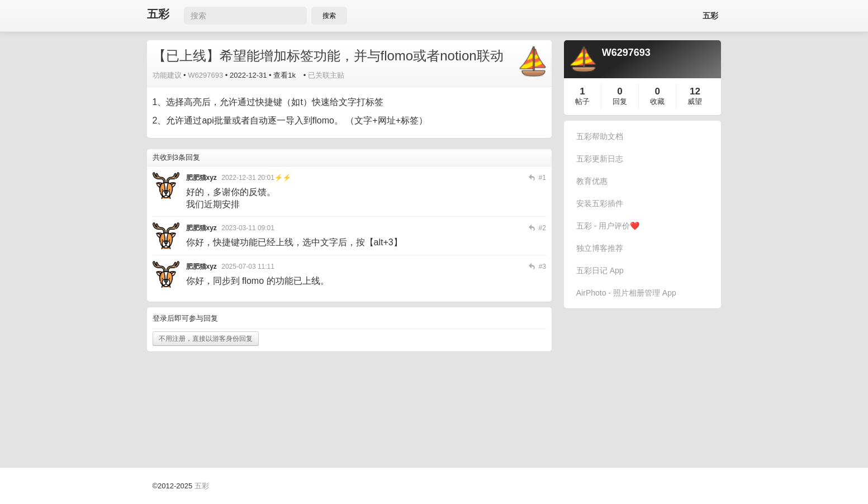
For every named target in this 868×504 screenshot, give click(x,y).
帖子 (582, 101)
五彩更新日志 (600, 159)
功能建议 (167, 75)
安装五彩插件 (600, 203)
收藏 (657, 101)
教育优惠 (592, 181)
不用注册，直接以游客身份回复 (206, 339)
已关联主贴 (326, 75)
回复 (620, 101)
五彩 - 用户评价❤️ (608, 226)
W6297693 (205, 75)
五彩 (158, 14)
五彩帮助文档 (600, 136)
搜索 (329, 16)
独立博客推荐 (600, 248)
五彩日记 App (600, 270)
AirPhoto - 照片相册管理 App (626, 293)
